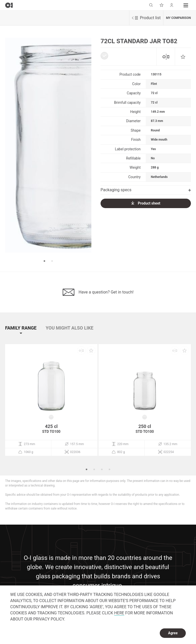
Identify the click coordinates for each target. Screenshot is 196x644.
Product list (146, 18)
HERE (119, 613)
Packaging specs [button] (146, 190)
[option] (48, 145)
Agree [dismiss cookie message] (173, 633)
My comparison (178, 18)
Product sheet (146, 203)
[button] (186, 5)
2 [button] (52, 261)
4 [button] (109, 469)
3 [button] (102, 469)
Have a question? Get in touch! (98, 292)
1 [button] (44, 261)
